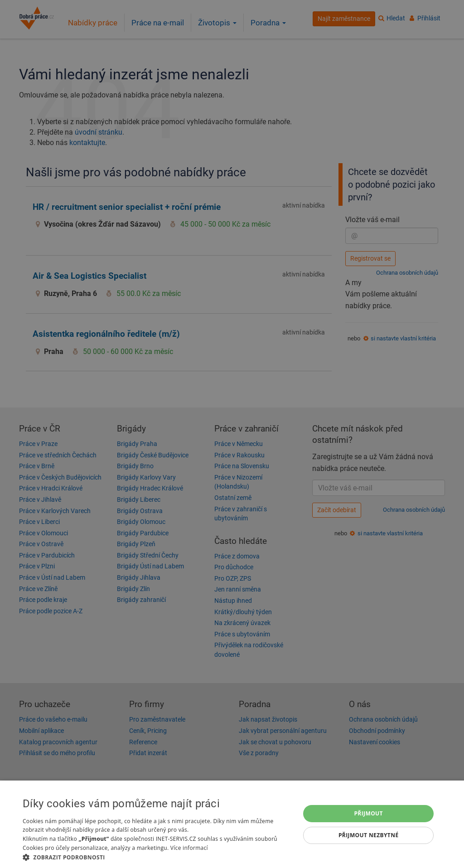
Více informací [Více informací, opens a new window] (189, 848)
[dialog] (232, 824)
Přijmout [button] (368, 813)
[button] (157, 857)
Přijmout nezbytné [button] (369, 835)
